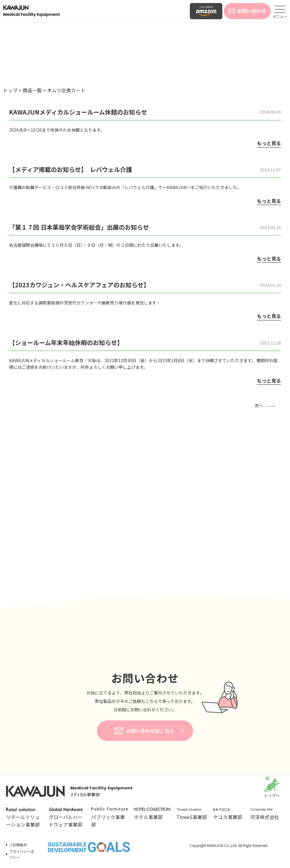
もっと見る (269, 143)
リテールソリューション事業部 (24, 818)
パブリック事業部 (110, 818)
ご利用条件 (18, 845)
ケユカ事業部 (229, 814)
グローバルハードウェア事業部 (67, 818)
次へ (259, 405)
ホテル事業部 (152, 814)
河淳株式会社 (266, 814)
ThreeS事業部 (192, 814)
